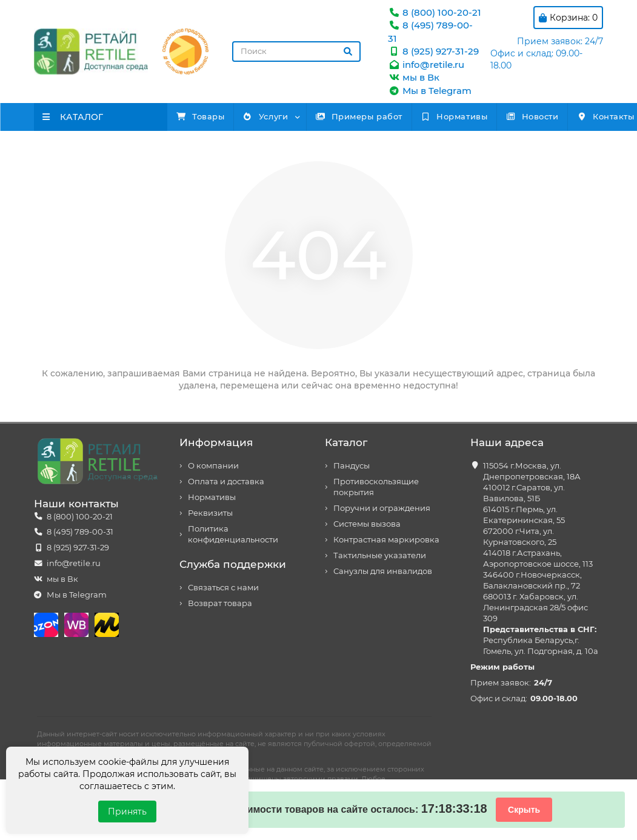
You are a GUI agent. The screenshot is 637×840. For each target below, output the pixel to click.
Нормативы (521, 116)
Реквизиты (210, 513)
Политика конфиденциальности (233, 534)
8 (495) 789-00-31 (80, 532)
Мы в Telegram (430, 91)
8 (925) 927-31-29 (433, 51)
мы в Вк (414, 77)
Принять (127, 812)
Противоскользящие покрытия (376, 487)
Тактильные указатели (380, 555)
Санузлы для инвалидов (383, 571)
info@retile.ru (426, 65)
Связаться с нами (223, 588)
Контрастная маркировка (386, 540)
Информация (216, 442)
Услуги (294, 116)
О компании (213, 466)
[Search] (296, 52)
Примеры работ (407, 116)
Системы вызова (367, 524)
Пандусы (352, 466)
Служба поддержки (233, 564)
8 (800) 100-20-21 (435, 12)
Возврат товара (220, 603)
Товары (210, 116)
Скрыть (524, 810)
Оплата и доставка (226, 482)
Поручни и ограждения (382, 508)
